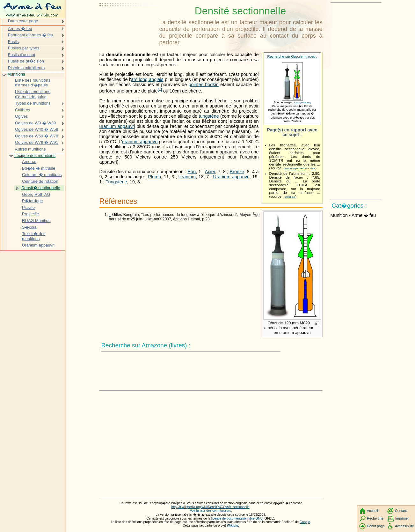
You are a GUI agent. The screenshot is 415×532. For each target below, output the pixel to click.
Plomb (154, 177)
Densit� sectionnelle (41, 188)
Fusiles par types (24, 48)
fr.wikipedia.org (302, 103)
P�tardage (33, 201)
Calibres (23, 110)
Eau (192, 172)
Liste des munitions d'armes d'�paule (33, 83)
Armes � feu (20, 29)
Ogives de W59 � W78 (36, 136)
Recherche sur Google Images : (292, 56)
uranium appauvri (117, 126)
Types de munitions (33, 103)
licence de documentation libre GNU (237, 518)
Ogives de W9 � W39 (35, 123)
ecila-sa (290, 197)
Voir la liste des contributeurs (211, 510)
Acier (210, 172)
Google (305, 522)
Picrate (28, 207)
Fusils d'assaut (22, 55)
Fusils (13, 42)
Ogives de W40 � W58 (36, 129)
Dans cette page (23, 21)
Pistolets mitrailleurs (26, 68)
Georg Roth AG (36, 194)
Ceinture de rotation (40, 181)
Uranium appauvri (231, 177)
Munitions (16, 74)
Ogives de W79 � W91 (36, 142)
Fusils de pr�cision (26, 61)
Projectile (30, 214)
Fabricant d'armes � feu (30, 35)
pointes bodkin (204, 85)
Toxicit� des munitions (34, 236)
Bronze (237, 172)
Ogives (21, 116)
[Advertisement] (128, 21)
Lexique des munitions (35, 155)
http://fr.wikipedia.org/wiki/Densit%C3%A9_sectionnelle (210, 507)
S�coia (29, 227)
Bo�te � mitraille (39, 168)
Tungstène (116, 182)
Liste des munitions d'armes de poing (33, 94)
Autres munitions (30, 149)
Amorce (29, 162)
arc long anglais (147, 79)
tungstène (209, 116)
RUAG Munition (36, 221)
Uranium (187, 177)
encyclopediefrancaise (300, 168)
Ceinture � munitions (42, 175)
